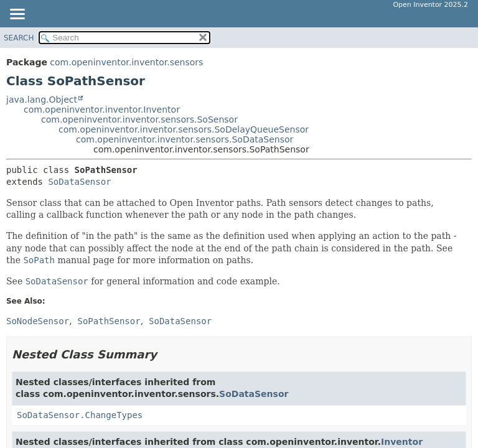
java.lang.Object (42, 100)
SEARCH (19, 38)
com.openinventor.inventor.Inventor (102, 110)
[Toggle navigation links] (17, 15)
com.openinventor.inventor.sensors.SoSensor (139, 119)
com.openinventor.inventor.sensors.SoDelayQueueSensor (184, 129)
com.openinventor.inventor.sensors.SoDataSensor (185, 139)
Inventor (402, 442)
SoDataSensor (79, 182)
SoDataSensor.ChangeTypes (80, 415)
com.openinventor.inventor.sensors (126, 62)
